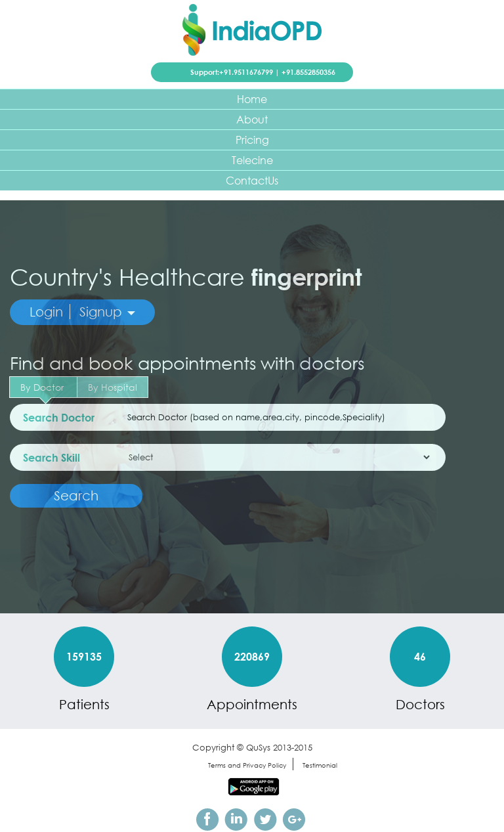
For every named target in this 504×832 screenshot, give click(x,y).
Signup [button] (107, 312)
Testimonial (320, 765)
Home (252, 99)
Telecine (252, 160)
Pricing (252, 140)
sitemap (179, 765)
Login (46, 312)
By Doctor (43, 389)
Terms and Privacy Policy (247, 765)
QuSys (258, 748)
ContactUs (252, 180)
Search (76, 495)
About (252, 119)
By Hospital (113, 387)
